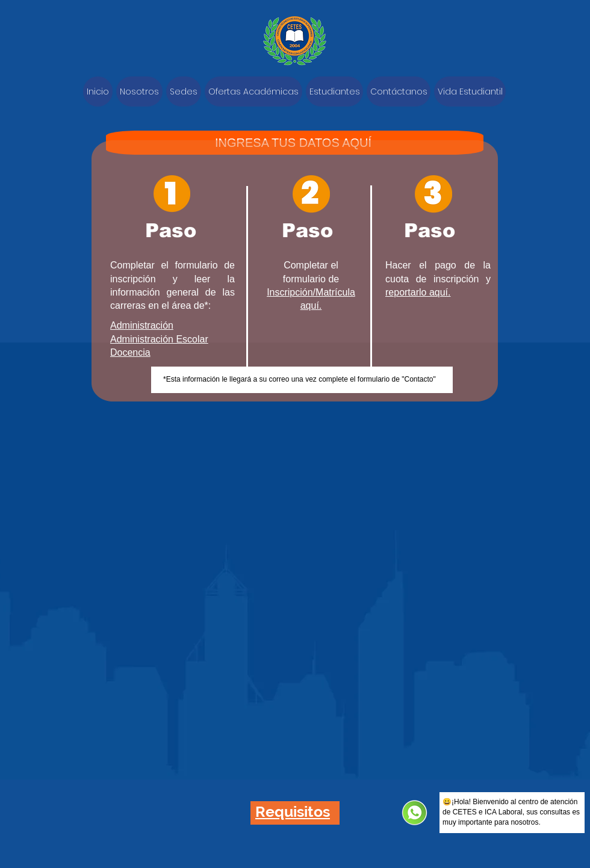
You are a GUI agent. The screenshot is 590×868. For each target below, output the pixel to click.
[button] (293, 811)
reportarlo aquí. (418, 292)
